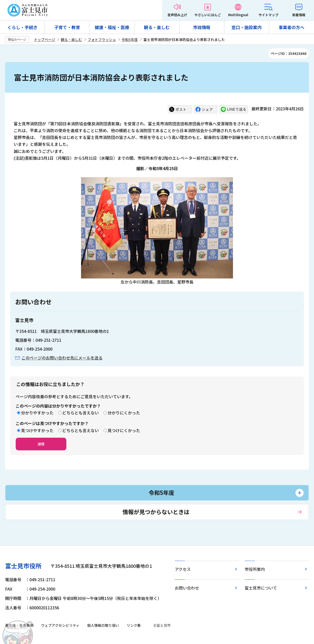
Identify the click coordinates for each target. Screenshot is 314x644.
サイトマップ (268, 15)
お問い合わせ (187, 588)
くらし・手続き (22, 27)
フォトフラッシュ (102, 39)
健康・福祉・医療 (112, 27)
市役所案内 (255, 569)
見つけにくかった (124, 430)
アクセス (183, 569)
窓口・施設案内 (247, 27)
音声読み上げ (177, 15)
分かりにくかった (124, 413)
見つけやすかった (37, 430)
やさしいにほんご (208, 15)
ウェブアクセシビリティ (60, 625)
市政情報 (202, 27)
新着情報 (299, 15)
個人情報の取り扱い (103, 625)
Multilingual (238, 15)
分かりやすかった (37, 413)
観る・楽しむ (157, 27)
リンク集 (134, 625)
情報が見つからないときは (156, 512)
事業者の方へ (291, 27)
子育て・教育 (67, 27)
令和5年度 (130, 39)
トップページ (45, 39)
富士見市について (261, 588)
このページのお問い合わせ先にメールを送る (62, 358)
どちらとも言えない (81, 413)
